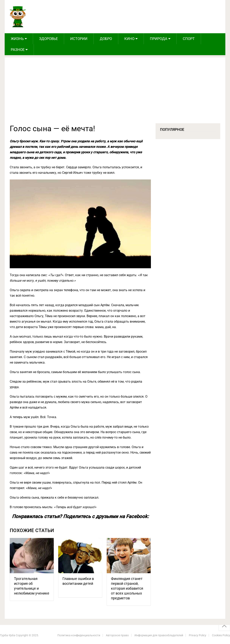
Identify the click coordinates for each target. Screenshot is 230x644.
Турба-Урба (8, 635)
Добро (106, 39)
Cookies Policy (221, 635)
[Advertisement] (115, 93)
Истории (79, 39)
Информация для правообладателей (159, 635)
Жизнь (17, 39)
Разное (18, 50)
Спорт (189, 39)
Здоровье (48, 39)
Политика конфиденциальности (79, 635)
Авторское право (117, 635)
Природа (159, 39)
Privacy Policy (198, 635)
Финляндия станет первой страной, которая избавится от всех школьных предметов (127, 588)
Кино (129, 39)
